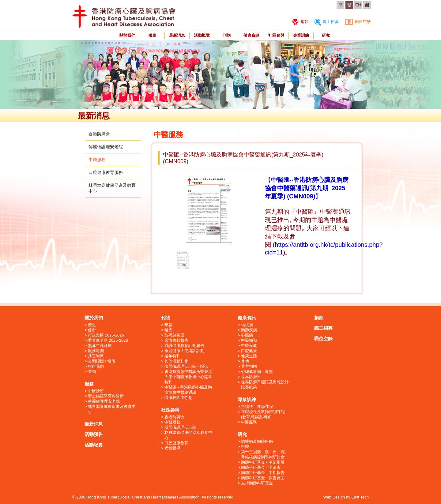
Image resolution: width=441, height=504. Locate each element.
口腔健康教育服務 (106, 172)
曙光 (168, 330)
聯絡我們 (96, 366)
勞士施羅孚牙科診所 (106, 396)
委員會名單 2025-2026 (108, 340)
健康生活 (249, 356)
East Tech (360, 497)
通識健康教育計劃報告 (184, 346)
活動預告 (94, 434)
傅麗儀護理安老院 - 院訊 (186, 366)
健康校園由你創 (178, 398)
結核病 (247, 325)
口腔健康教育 (176, 443)
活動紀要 (94, 445)
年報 (168, 325)
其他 (245, 361)
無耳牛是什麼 (100, 346)
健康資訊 (251, 35)
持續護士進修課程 (257, 406)
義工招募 (327, 22)
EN (358, 5)
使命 (92, 330)
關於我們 (127, 35)
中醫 (245, 447)
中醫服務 (97, 160)
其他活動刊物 (176, 361)
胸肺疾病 (249, 330)
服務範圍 (96, 351)
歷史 (92, 325)
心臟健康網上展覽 (257, 372)
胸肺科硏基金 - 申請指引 (263, 462)
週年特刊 (172, 356)
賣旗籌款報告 (176, 340)
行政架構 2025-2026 (106, 335)
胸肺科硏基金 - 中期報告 (263, 473)
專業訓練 (301, 35)
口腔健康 (249, 351)
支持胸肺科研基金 (257, 483)
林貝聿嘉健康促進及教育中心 (112, 409)
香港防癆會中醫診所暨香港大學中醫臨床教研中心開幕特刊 (188, 377)
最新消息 (177, 35)
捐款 (300, 22)
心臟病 (247, 335)
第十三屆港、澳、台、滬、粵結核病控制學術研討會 (265, 454)
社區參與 (276, 35)
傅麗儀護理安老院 (106, 147)
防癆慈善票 (174, 335)
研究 (326, 35)
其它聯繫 (96, 356)
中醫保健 (249, 346)
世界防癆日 (251, 377)
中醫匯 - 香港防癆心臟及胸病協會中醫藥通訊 (188, 390)
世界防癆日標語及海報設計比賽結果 (265, 385)
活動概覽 (202, 35)
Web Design (334, 497)
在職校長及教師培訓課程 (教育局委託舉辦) (263, 414)
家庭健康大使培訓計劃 (184, 351)
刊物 (227, 35)
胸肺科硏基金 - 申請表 (261, 467)
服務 (152, 35)
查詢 (92, 372)
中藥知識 (249, 340)
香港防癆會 (99, 134)
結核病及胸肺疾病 (257, 441)
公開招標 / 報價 (102, 361)
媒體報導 (172, 448)
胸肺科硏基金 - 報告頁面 (263, 478)
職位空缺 (358, 22)
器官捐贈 (249, 366)
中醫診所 (96, 391)
